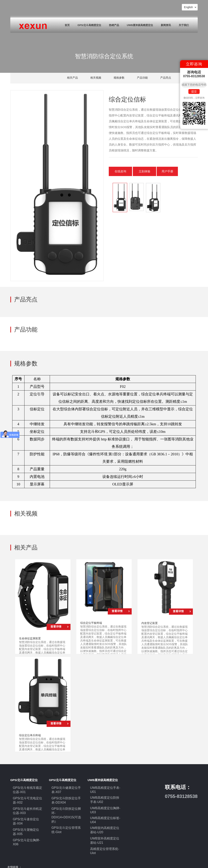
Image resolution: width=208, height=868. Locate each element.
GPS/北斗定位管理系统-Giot (66, 819)
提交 (194, 91)
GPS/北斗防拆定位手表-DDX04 (66, 798)
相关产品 (72, 78)
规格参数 (119, 78)
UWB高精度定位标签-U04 (103, 815)
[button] (111, 198)
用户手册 (168, 171)
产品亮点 (166, 78)
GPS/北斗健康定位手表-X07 (66, 789)
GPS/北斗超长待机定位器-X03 (27, 806)
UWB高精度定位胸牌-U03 (103, 806)
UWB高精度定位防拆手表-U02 (104, 798)
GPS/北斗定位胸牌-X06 (27, 831)
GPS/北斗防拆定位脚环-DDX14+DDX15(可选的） (66, 808)
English (190, 7)
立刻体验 (144, 171)
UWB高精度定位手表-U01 (103, 789)
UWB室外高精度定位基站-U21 (104, 832)
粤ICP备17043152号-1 (101, 861)
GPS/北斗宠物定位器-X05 (26, 824)
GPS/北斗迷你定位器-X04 (26, 815)
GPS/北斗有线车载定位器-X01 (27, 789)
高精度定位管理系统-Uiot (105, 840)
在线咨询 (120, 171)
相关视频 (96, 78)
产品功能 (142, 78)
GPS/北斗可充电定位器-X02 (27, 798)
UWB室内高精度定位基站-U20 (104, 824)
